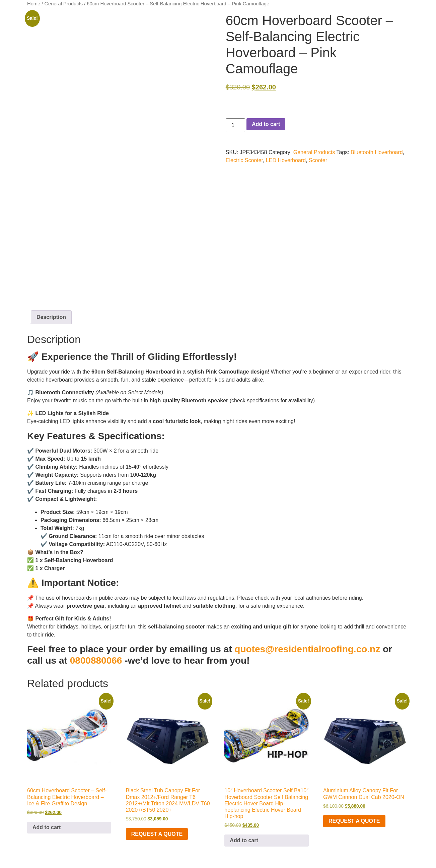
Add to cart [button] (47, 827)
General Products (64, 4)
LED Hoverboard (286, 160)
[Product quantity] (235, 125)
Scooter (318, 160)
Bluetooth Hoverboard (377, 152)
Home (34, 4)
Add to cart (266, 124)
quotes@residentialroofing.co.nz (307, 649)
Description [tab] (51, 317)
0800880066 (96, 660)
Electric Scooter (244, 160)
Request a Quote (157, 834)
